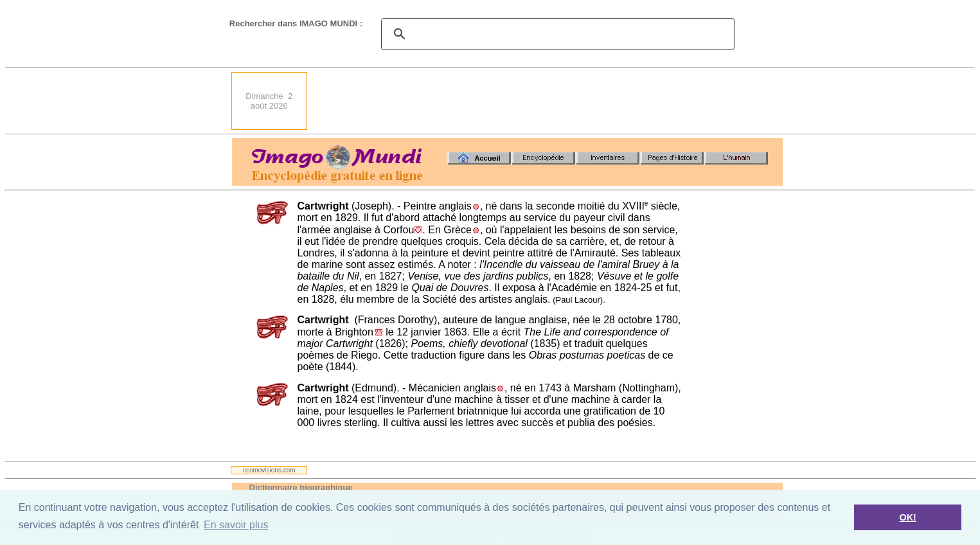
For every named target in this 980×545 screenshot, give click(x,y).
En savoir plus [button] (236, 525)
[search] (556, 34)
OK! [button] (907, 517)
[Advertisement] (549, 101)
